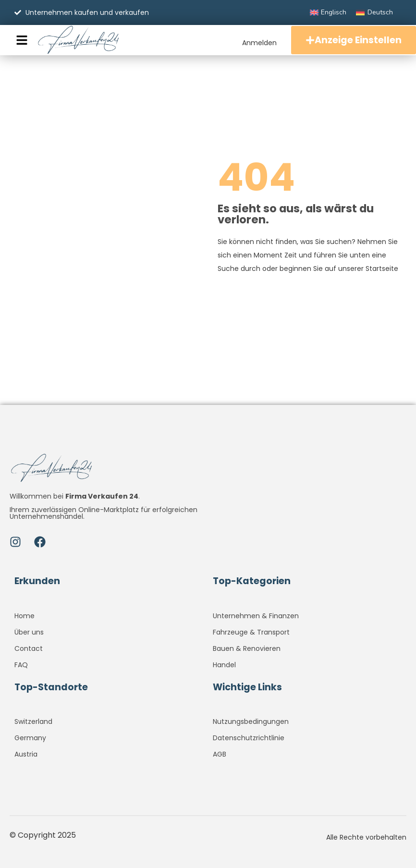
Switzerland (33, 721)
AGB (220, 754)
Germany (30, 738)
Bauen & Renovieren (247, 648)
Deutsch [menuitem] (380, 12)
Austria (26, 754)
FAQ (21, 665)
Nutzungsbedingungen (251, 721)
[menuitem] (328, 12)
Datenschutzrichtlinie (249, 738)
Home (24, 616)
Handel (224, 665)
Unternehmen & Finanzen (256, 616)
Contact (29, 648)
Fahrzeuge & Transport (251, 632)
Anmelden (259, 43)
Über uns (29, 632)
